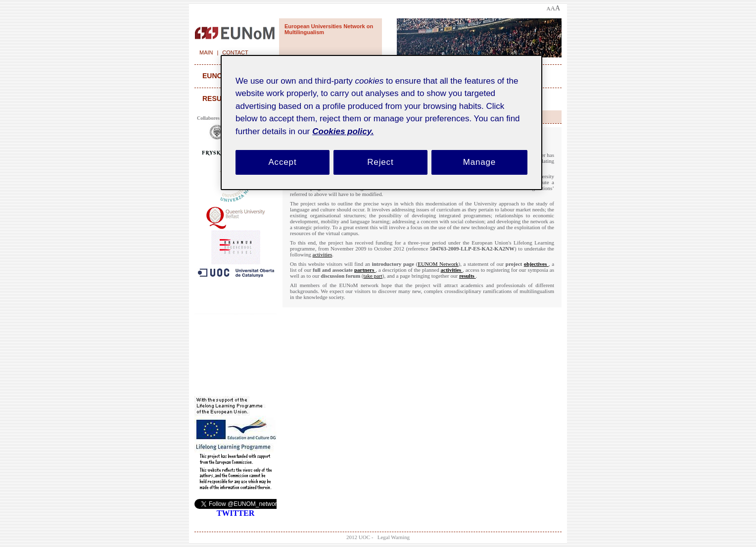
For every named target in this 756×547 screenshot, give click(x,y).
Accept (282, 162)
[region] (381, 123)
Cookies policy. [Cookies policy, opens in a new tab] (343, 131)
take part (373, 276)
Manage (480, 162)
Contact (235, 52)
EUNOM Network (438, 264)
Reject (380, 162)
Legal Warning (394, 537)
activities (323, 254)
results (218, 99)
